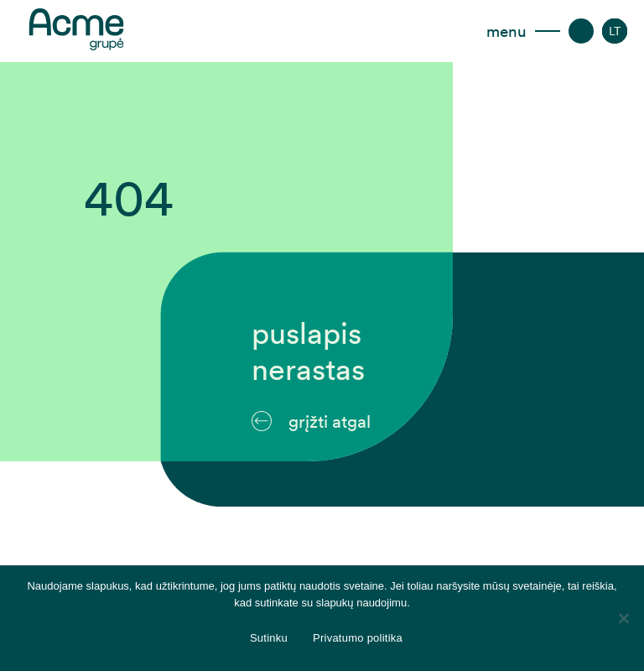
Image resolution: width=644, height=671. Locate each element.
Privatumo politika (358, 638)
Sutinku (269, 638)
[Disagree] (623, 618)
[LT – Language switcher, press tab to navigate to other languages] (615, 31)
